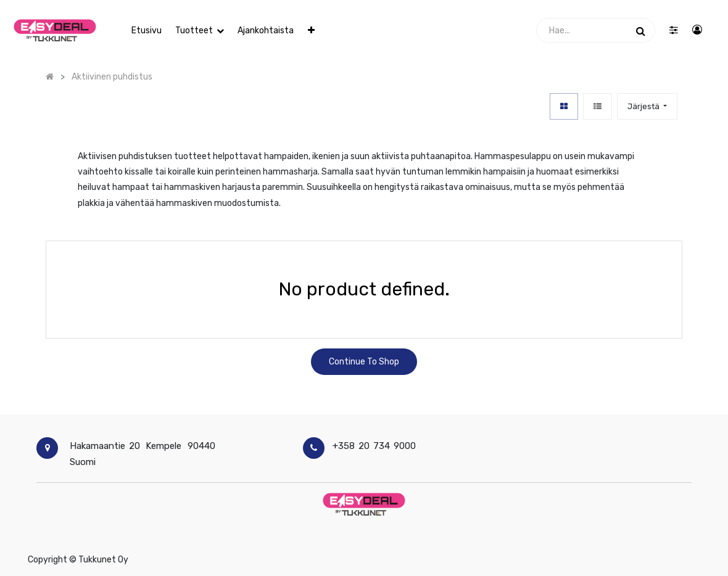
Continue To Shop (364, 362)
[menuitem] (146, 31)
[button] (311, 31)
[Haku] (641, 30)
